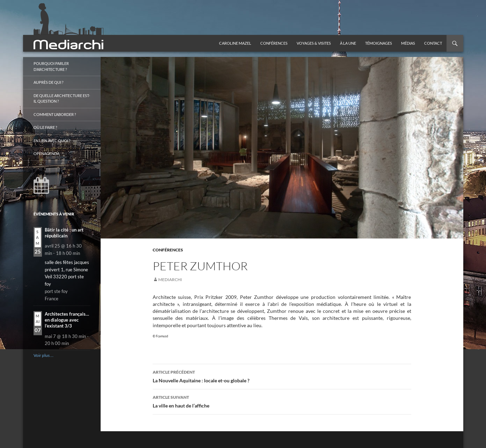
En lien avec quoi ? (52, 141)
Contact (433, 43)
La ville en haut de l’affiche (282, 401)
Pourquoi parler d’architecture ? (51, 66)
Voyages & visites (314, 43)
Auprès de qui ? (48, 82)
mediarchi (170, 280)
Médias (408, 43)
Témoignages (379, 43)
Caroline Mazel (235, 43)
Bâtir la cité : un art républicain (64, 233)
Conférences (274, 43)
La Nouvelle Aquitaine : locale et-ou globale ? (282, 376)
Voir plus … (43, 355)
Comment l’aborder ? (55, 114)
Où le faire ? (45, 127)
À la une (348, 43)
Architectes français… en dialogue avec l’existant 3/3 (67, 320)
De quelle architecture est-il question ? (62, 98)
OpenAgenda (46, 153)
